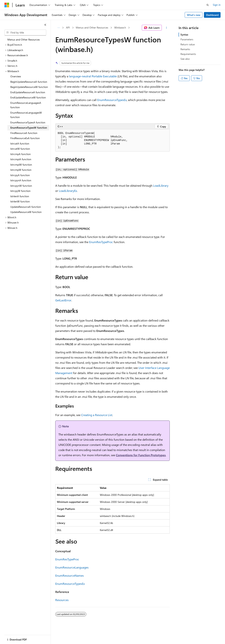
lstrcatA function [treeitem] (20, 143)
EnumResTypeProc (101, 242)
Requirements (188, 54)
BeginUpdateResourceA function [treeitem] (29, 82)
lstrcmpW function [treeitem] (21, 170)
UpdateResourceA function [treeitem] (26, 207)
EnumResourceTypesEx (112, 100)
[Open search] (208, 5)
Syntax (184, 35)
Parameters (187, 39)
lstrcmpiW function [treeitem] (21, 165)
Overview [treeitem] (16, 76)
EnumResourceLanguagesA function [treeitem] (26, 105)
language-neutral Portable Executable (93, 76)
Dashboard (212, 15)
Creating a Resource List (97, 415)
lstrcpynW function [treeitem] (21, 186)
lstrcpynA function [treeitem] (21, 180)
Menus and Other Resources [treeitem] (24, 39)
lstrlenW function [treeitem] (20, 201)
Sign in (217, 5)
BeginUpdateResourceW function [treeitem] (29, 87)
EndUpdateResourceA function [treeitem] (28, 92)
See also (185, 59)
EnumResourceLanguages (72, 567)
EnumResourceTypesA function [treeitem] (28, 122)
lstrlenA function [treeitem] (20, 196)
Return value (188, 44)
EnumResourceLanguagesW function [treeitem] (26, 115)
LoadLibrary (161, 185)
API (68, 27)
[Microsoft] (7, 5)
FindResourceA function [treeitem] (24, 133)
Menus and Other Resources (92, 27)
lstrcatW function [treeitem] (20, 149)
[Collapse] (45, 25)
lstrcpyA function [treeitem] (20, 175)
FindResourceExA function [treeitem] (25, 138)
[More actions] (166, 28)
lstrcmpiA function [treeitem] (21, 159)
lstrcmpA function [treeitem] (21, 154)
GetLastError (63, 300)
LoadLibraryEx (68, 191)
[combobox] (25, 33)
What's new (194, 15)
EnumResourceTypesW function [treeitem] (29, 128)
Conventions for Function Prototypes (141, 455)
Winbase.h (120, 27)
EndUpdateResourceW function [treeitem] (28, 97)
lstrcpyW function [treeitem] (20, 191)
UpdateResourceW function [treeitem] (26, 212)
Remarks (185, 49)
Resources (62, 600)
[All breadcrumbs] (59, 28)
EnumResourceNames (70, 575)
